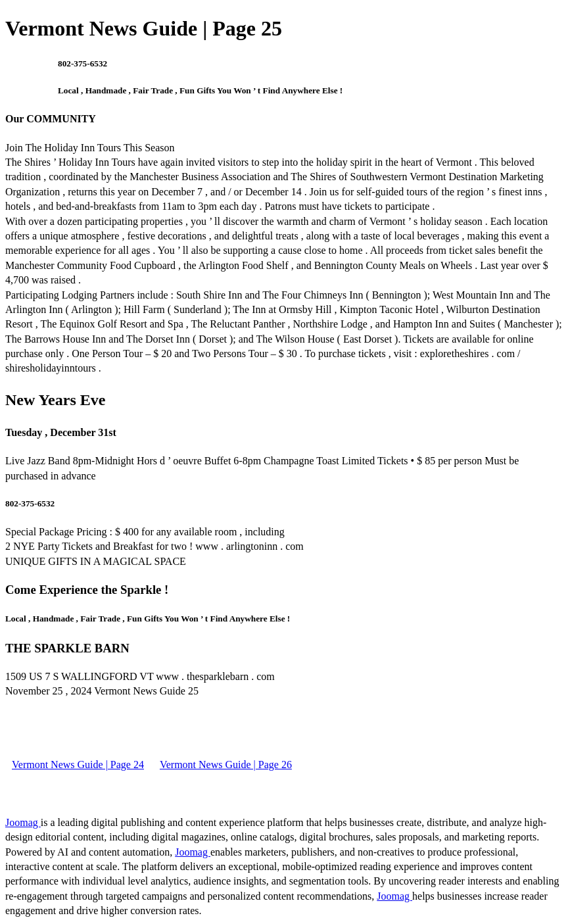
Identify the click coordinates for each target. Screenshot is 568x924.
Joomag (23, 822)
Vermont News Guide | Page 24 (78, 765)
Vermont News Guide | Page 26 (226, 765)
